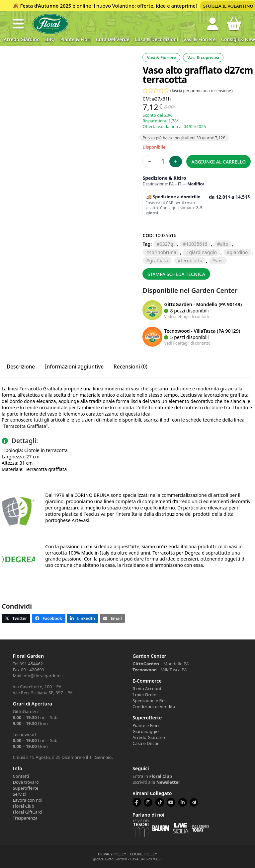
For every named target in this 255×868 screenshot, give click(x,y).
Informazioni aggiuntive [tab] (74, 367)
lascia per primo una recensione (202, 91)
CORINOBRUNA (163, 252)
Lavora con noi (27, 800)
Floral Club (23, 806)
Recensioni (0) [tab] (130, 367)
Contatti (21, 776)
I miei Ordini (145, 695)
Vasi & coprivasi (203, 58)
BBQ (50, 39)
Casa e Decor (146, 743)
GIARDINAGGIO (203, 252)
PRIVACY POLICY (112, 854)
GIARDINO (239, 252)
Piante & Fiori (75, 39)
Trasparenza (25, 818)
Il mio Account (147, 689)
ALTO (224, 244)
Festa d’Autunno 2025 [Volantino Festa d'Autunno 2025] (46, 6)
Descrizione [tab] (21, 367)
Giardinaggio (146, 731)
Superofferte (25, 788)
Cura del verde (113, 39)
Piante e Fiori (146, 725)
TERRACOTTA (191, 261)
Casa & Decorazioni (156, 39)
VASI (219, 261)
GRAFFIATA (159, 261)
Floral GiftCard (27, 812)
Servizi (19, 794)
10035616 (197, 244)
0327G (167, 244)
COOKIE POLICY (143, 854)
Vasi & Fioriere (200, 39)
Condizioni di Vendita (154, 706)
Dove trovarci (26, 782)
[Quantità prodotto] (163, 162)
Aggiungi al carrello (219, 162)
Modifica (196, 184)
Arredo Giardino (22, 39)
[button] (18, 24)
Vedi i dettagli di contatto (187, 316)
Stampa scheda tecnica (176, 274)
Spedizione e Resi (150, 701)
